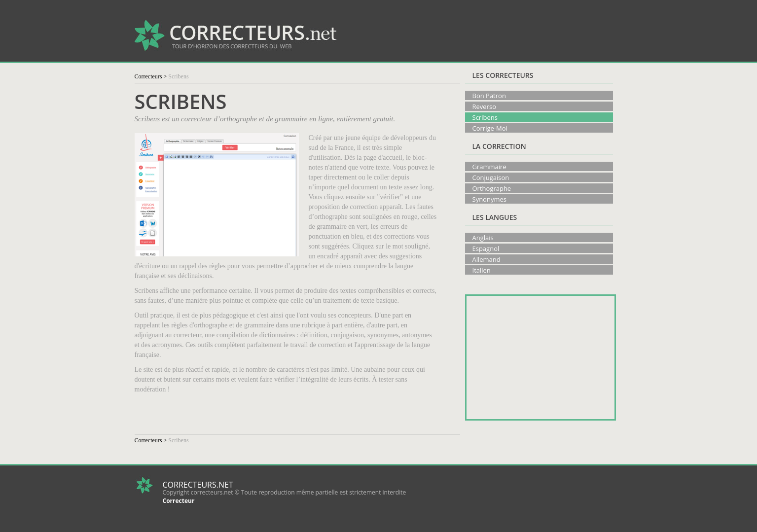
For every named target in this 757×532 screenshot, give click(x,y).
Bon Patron (489, 96)
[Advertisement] (507, 35)
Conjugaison (491, 177)
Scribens (485, 117)
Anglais (483, 238)
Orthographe (492, 188)
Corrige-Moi (490, 128)
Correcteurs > (151, 76)
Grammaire (489, 167)
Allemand (487, 259)
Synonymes (489, 199)
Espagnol (486, 248)
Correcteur (179, 501)
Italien (482, 270)
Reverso (484, 106)
